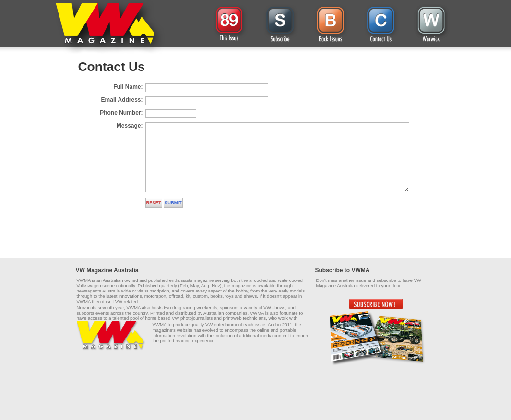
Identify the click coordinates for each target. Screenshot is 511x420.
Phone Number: (121, 113)
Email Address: (122, 100)
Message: (130, 126)
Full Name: (128, 87)
